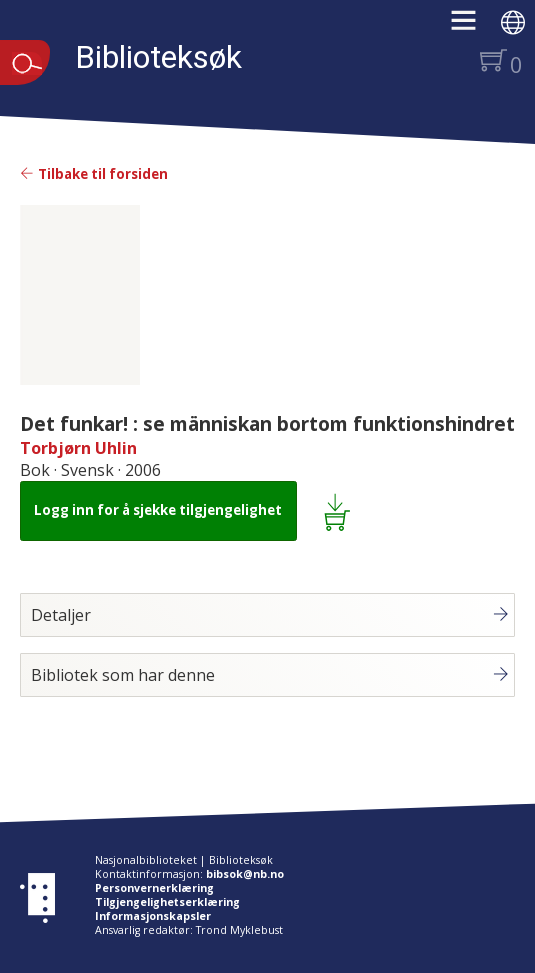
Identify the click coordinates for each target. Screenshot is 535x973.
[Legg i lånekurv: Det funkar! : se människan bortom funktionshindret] (340, 511)
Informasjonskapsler (153, 916)
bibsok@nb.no (245, 874)
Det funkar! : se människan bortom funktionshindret (267, 423)
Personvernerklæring (154, 888)
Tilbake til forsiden (94, 174)
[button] (473, 27)
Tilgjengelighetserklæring (167, 902)
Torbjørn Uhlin (78, 448)
